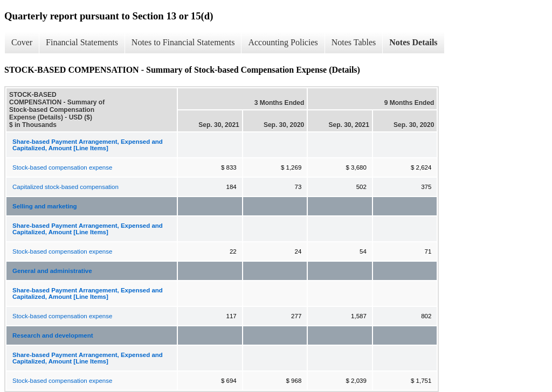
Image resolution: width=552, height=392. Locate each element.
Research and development (53, 335)
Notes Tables (354, 42)
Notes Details (413, 42)
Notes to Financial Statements (183, 42)
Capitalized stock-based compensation (65, 187)
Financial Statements (82, 42)
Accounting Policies (283, 42)
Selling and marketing (45, 206)
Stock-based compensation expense (62, 167)
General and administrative (52, 271)
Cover (22, 42)
